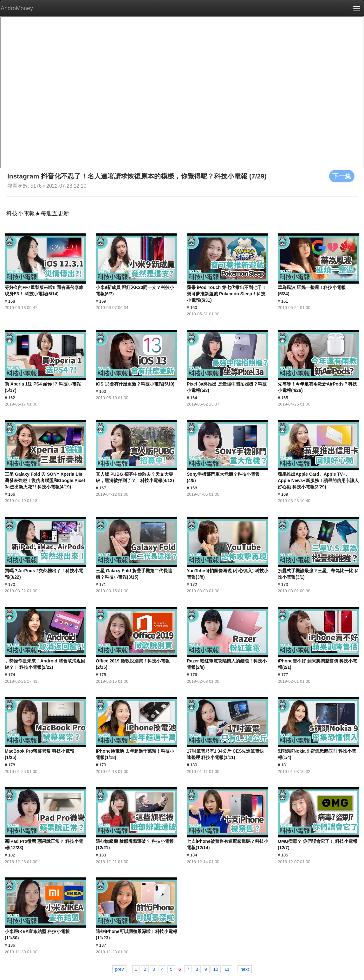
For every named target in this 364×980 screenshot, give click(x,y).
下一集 (342, 176)
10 (216, 969)
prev (119, 969)
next (244, 969)
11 (227, 969)
